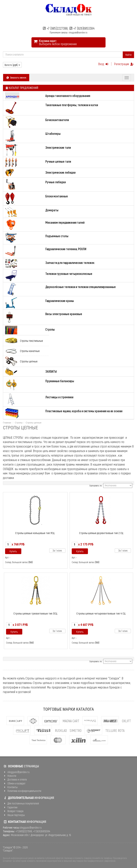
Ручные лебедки (56, 182)
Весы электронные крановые (64, 314)
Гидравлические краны (60, 301)
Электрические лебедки (60, 172)
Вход (104, 64)
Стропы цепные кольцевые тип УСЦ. (35, 533)
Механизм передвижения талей (65, 222)
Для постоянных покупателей (21, 803)
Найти (128, 55)
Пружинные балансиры (60, 381)
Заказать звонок (16, 77)
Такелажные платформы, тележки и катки (72, 105)
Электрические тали (58, 147)
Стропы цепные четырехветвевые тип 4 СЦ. (101, 613)
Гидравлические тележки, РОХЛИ (66, 249)
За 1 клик (57, 550)
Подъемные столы (57, 236)
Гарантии (10, 807)
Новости (10, 776)
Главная (7, 423)
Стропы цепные (29, 361)
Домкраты (52, 210)
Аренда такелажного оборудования (68, 96)
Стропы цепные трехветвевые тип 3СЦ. (36, 613)
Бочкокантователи (57, 120)
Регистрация (124, 64)
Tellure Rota (115, 730)
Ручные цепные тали (58, 161)
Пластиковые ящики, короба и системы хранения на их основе (84, 411)
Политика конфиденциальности (22, 791)
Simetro (76, 730)
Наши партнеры (14, 815)
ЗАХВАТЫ (51, 371)
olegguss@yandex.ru (16, 772)
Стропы (50, 329)
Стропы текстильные (31, 341)
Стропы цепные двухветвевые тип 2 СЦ (101, 533)
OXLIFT (126, 721)
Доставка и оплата (15, 779)
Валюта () (12, 65)
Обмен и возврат (14, 783)
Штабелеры (53, 134)
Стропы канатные (30, 351)
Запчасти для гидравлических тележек (70, 263)
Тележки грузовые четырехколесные (69, 274)
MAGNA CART (71, 721)
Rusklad (61, 730)
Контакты (10, 787)
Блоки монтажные (57, 196)
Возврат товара (13, 811)
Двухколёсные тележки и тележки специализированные (81, 287)
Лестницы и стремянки (59, 397)
